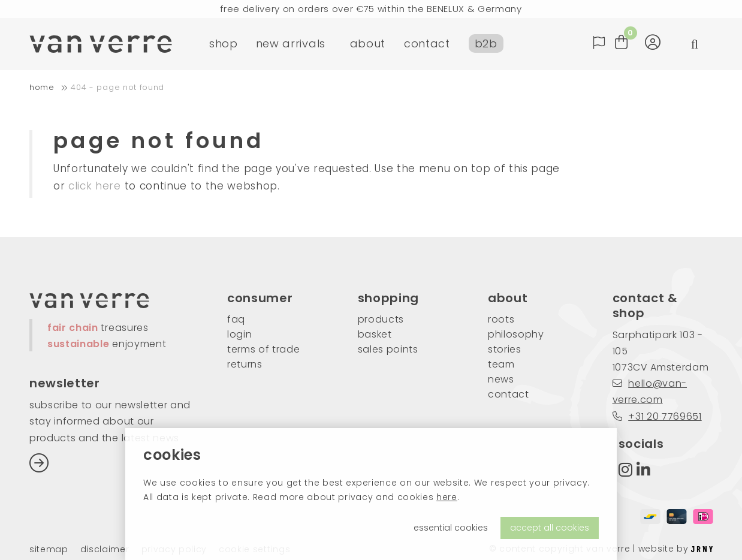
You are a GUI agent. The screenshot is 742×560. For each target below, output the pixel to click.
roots (501, 319)
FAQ (236, 319)
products (381, 319)
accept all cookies (550, 528)
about (368, 45)
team (501, 364)
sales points (388, 349)
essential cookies (451, 528)
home (42, 87)
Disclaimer (105, 550)
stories (505, 349)
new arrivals (291, 45)
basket (375, 334)
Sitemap (49, 550)
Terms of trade (264, 349)
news (501, 379)
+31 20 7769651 (657, 416)
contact (427, 45)
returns (245, 364)
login (239, 334)
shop (224, 45)
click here (95, 186)
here (447, 497)
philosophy (516, 334)
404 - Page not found (117, 87)
